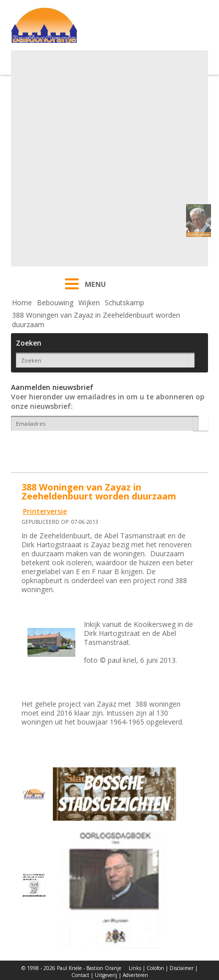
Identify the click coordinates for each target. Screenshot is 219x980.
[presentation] (69, 448)
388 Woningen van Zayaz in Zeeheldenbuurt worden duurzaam (96, 320)
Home (22, 303)
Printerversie (45, 511)
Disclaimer (182, 968)
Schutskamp (124, 303)
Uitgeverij (106, 975)
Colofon (155, 968)
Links (135, 968)
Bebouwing (55, 303)
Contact (80, 975)
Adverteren (135, 975)
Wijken (89, 303)
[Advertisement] (108, 158)
